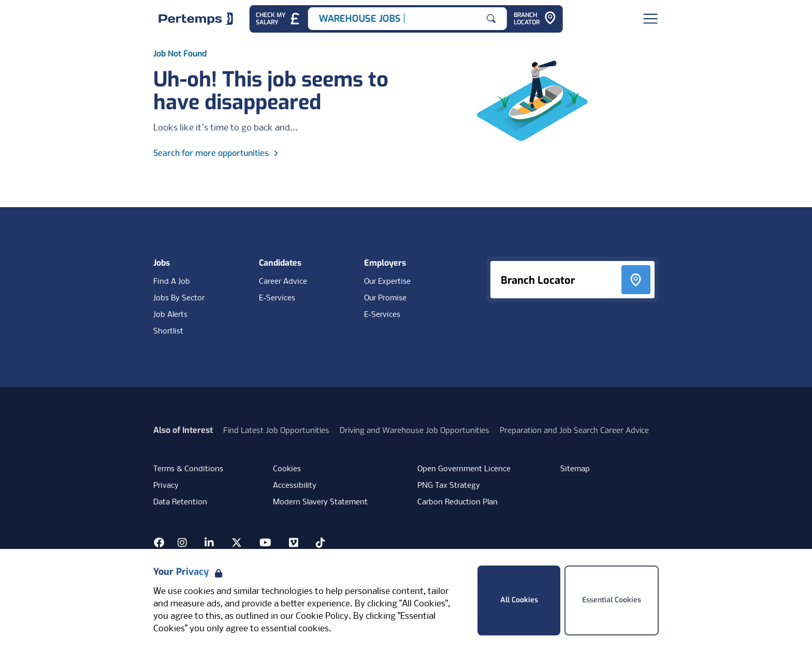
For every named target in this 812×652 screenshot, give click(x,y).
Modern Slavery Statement (320, 502)
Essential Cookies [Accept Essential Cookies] (612, 600)
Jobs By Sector (179, 298)
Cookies (287, 469)
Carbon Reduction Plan (458, 502)
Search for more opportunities (217, 153)
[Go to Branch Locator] (535, 19)
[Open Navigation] (650, 19)
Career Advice (283, 282)
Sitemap (575, 469)
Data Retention (180, 502)
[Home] (196, 19)
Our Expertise (387, 282)
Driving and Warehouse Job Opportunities (415, 430)
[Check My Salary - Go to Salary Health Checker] (278, 19)
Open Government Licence (464, 469)
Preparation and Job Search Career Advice (574, 430)
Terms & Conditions (188, 469)
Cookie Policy (322, 617)
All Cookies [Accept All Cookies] (519, 600)
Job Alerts (170, 315)
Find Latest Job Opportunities (276, 430)
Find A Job (172, 282)
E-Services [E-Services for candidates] (277, 298)
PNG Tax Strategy (449, 486)
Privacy (166, 486)
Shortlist (168, 331)
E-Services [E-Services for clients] (382, 315)
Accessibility (295, 486)
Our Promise (385, 298)
